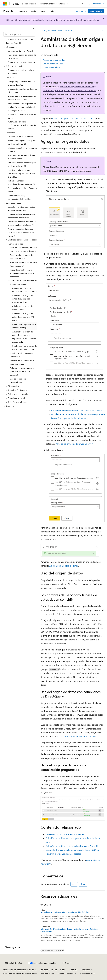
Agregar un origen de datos (55, 60)
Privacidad (86, 970)
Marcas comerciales (66, 974)
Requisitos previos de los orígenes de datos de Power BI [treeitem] (22, 164)
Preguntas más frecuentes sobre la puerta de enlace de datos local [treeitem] (22, 273)
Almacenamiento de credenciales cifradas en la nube (77, 410)
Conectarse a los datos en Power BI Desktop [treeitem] (22, 72)
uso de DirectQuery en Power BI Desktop (76, 736)
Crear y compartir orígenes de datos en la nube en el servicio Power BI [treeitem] (21, 232)
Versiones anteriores (48, 970)
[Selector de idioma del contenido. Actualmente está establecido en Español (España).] (13, 963)
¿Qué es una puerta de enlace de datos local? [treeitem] (22, 57)
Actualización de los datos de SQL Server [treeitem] (22, 116)
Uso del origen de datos (53, 64)
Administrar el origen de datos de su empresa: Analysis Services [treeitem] (23, 299)
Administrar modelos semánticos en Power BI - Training (65, 912)
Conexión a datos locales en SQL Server (65, 834)
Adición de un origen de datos (64, 566)
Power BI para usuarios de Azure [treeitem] (22, 62)
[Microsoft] (5, 4)
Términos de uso (47, 974)
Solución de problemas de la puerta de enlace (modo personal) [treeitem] (22, 371)
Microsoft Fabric (55, 31)
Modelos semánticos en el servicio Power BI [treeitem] (22, 150)
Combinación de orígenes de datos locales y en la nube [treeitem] (24, 348)
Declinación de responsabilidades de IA (20, 970)
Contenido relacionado (52, 67)
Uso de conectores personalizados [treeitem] (18, 380)
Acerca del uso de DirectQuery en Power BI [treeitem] (22, 190)
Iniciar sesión (98, 4)
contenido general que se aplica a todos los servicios (70, 90)
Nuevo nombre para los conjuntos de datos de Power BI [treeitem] (22, 142)
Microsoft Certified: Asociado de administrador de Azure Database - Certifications (70, 930)
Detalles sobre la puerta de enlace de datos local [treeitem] (21, 257)
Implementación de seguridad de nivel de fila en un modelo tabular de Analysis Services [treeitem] (22, 107)
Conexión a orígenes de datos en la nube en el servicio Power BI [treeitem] (22, 223)
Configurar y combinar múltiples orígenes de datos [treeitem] (22, 83)
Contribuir (74, 970)
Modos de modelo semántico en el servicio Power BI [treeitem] (22, 157)
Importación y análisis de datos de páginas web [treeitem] (22, 91)
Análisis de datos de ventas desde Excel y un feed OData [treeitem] (22, 98)
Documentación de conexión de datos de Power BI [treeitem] (19, 41)
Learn (43, 31)
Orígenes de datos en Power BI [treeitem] (21, 51)
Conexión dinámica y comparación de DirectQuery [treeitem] (20, 197)
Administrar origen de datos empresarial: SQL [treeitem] (24, 326)
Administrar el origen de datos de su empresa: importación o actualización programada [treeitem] (24, 337)
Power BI (69, 31)
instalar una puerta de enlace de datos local (73, 118)
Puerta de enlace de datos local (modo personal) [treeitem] (23, 264)
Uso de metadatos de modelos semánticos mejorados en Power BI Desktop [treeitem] (22, 173)
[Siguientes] (82, 4)
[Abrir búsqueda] (89, 4)
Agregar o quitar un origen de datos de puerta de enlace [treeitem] (25, 290)
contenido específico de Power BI (77, 86)
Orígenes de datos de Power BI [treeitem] (21, 136)
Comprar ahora (79, 11)
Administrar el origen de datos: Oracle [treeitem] (23, 308)
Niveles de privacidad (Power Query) (74, 444)
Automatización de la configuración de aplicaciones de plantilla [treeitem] (22, 125)
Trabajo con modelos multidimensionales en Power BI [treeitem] (21, 182)
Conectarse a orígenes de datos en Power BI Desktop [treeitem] (21, 209)
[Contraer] (34, 29)
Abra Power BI (96, 11)
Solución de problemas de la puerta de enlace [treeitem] (22, 362)
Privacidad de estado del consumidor (19, 974)
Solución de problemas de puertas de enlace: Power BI (72, 846)
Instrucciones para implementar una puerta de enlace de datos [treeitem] (24, 249)
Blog (62, 970)
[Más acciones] (102, 31)
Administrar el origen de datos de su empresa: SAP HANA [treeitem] (23, 317)
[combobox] (19, 34)
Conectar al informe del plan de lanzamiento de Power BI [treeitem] (21, 216)
